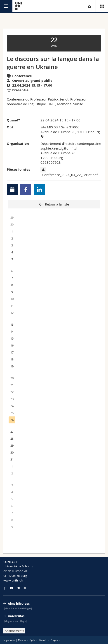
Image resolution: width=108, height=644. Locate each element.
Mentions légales (27, 640)
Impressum (9, 640)
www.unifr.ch (13, 580)
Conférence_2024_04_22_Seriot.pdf (70, 175)
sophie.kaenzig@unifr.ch (59, 148)
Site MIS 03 (49, 127)
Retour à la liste (56, 204)
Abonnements (14, 631)
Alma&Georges (19, 604)
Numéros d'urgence (50, 640)
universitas (16, 616)
